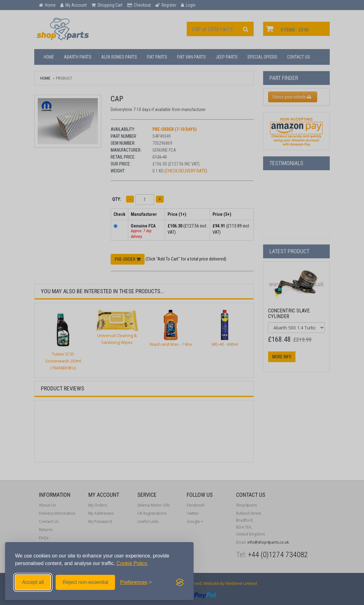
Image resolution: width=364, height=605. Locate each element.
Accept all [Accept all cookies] (33, 582)
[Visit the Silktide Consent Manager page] (180, 582)
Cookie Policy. (132, 563)
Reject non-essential (85, 582)
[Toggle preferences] (136, 582)
